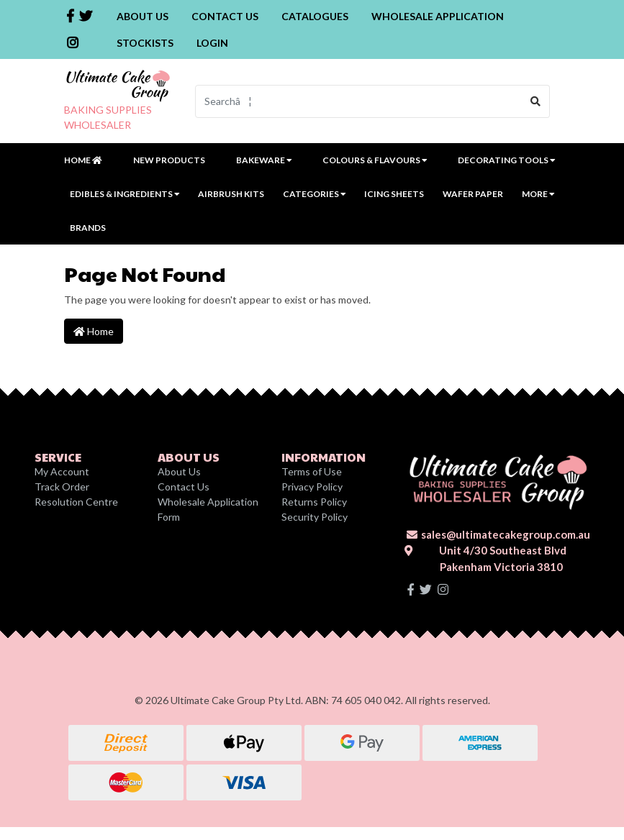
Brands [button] (88, 228)
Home (83, 160)
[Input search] (359, 101)
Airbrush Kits (231, 194)
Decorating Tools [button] (506, 160)
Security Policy (315, 517)
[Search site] (536, 101)
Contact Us (225, 16)
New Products (169, 160)
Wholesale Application (438, 16)
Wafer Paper (473, 194)
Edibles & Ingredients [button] (125, 194)
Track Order (62, 487)
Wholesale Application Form (208, 509)
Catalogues (315, 16)
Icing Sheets (394, 194)
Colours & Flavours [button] (375, 160)
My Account (62, 471)
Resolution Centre (76, 502)
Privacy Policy (312, 487)
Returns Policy (314, 502)
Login (212, 43)
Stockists (145, 43)
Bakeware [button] (264, 160)
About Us (143, 16)
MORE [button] (538, 194)
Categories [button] (314, 194)
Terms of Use (312, 471)
